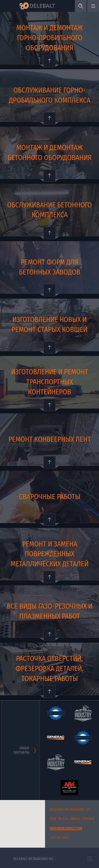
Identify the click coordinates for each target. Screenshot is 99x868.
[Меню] (93, 6)
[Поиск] (81, 6)
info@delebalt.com (66, 828)
